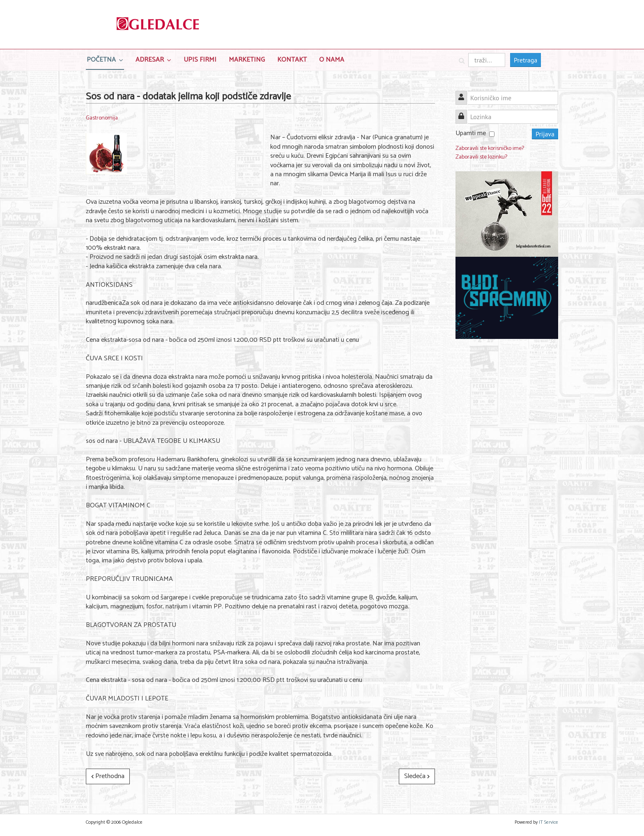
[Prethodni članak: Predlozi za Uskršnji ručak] (108, 776)
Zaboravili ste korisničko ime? (490, 149)
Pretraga (526, 60)
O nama (332, 60)
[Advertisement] (507, 472)
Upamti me (471, 133)
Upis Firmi (200, 60)
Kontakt (292, 60)
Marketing (247, 60)
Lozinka (464, 112)
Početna (101, 60)
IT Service (549, 822)
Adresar (150, 60)
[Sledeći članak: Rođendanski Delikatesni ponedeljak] (417, 776)
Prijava (545, 134)
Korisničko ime (464, 93)
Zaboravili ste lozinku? (481, 157)
